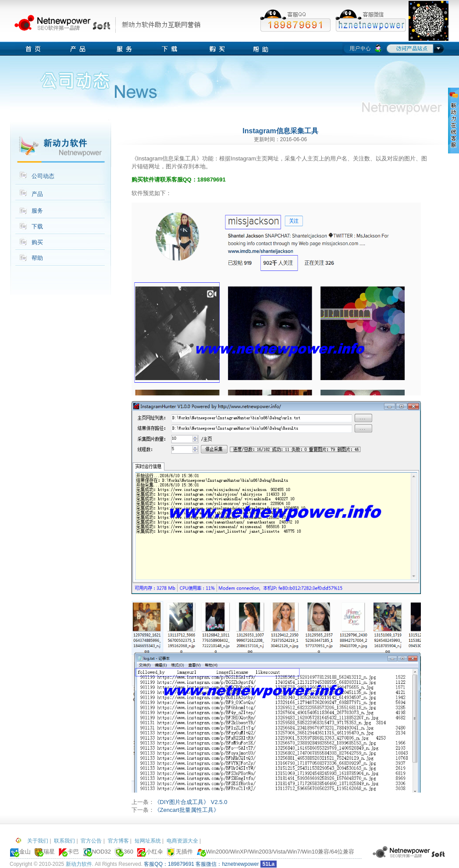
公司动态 (43, 176)
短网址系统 (148, 841)
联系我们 (64, 841)
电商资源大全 (182, 841)
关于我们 (38, 841)
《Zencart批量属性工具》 (187, 810)
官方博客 (118, 841)
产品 (37, 194)
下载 (37, 226)
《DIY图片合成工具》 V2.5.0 (191, 802)
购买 (37, 242)
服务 (37, 211)
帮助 (37, 258)
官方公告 (91, 841)
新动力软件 (79, 864)
